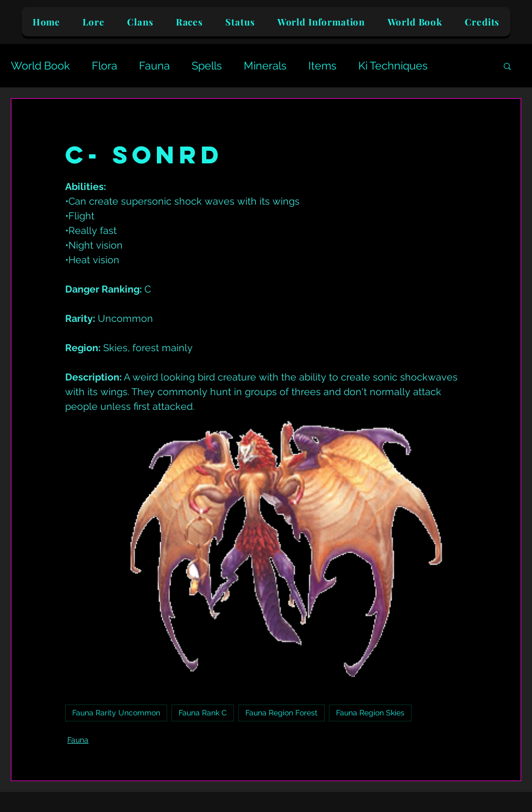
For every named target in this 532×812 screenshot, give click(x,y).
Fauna (154, 66)
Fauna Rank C (203, 713)
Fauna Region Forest (281, 713)
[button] (507, 66)
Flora (104, 66)
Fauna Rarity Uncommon (116, 713)
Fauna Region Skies (370, 713)
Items (322, 66)
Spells (207, 66)
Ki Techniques (393, 66)
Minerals (265, 66)
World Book (40, 66)
